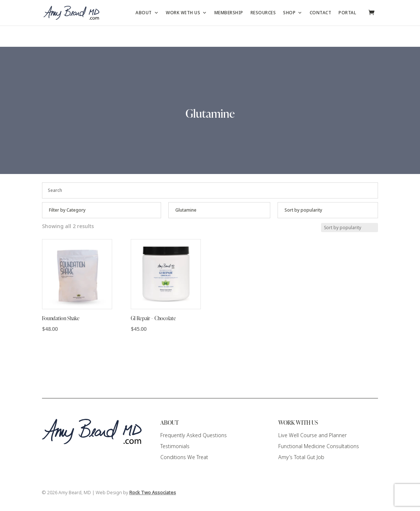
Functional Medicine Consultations (319, 446)
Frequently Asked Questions (194, 435)
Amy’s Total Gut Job (301, 457)
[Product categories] (102, 210)
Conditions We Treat (184, 457)
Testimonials (175, 446)
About (147, 13)
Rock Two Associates (153, 493)
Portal (347, 13)
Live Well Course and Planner (312, 435)
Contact (321, 13)
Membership (229, 13)
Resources (263, 13)
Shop (293, 13)
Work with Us (186, 13)
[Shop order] (328, 210)
